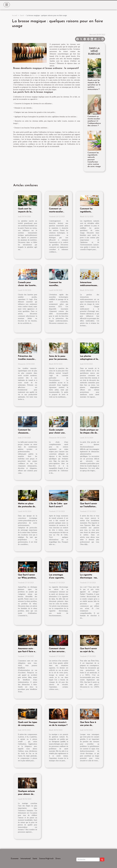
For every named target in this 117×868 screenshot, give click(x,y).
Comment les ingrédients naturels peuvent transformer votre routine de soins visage (94, 160)
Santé (22, 15)
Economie (15, 859)
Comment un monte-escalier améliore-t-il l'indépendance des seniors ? (94, 121)
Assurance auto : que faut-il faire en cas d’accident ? (27, 652)
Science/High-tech (46, 859)
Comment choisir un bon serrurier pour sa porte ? (57, 652)
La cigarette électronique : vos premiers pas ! (88, 578)
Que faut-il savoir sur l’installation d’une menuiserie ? (89, 507)
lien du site (36, 75)
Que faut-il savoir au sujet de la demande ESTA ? (88, 652)
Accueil (15, 15)
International (25, 859)
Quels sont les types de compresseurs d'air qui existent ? (27, 725)
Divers (58, 859)
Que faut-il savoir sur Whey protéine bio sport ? (27, 578)
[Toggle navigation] (7, 5)
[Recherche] (88, 859)
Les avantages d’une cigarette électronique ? (56, 578)
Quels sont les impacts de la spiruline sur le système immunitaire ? (94, 85)
